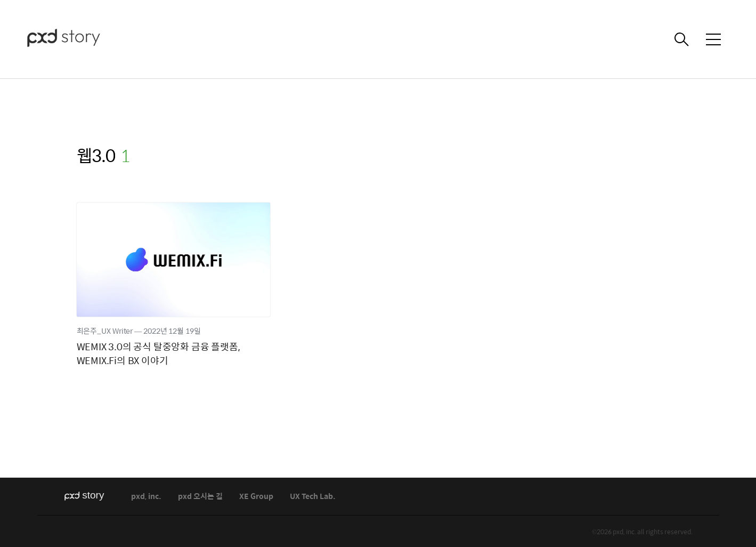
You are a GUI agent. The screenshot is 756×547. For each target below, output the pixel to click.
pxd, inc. (146, 497)
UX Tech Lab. (313, 497)
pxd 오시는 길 (200, 497)
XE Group (256, 497)
